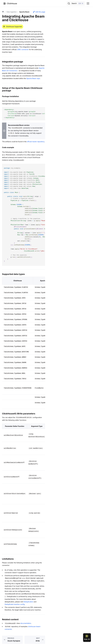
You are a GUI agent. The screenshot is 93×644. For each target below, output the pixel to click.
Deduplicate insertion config (15, 604)
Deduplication (28, 602)
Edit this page (39, 12)
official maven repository (36, 142)
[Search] (76, 3)
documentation (26, 623)
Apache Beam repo (33, 78)
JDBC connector (23, 49)
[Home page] (3, 12)
